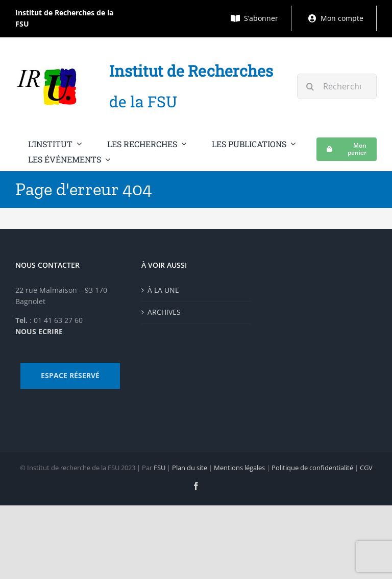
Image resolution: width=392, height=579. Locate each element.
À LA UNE (163, 290)
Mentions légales (239, 468)
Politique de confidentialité (312, 468)
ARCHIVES (164, 312)
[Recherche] (310, 86)
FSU (160, 468)
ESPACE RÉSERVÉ (70, 375)
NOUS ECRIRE (39, 331)
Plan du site (190, 468)
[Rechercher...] (337, 86)
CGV (366, 468)
